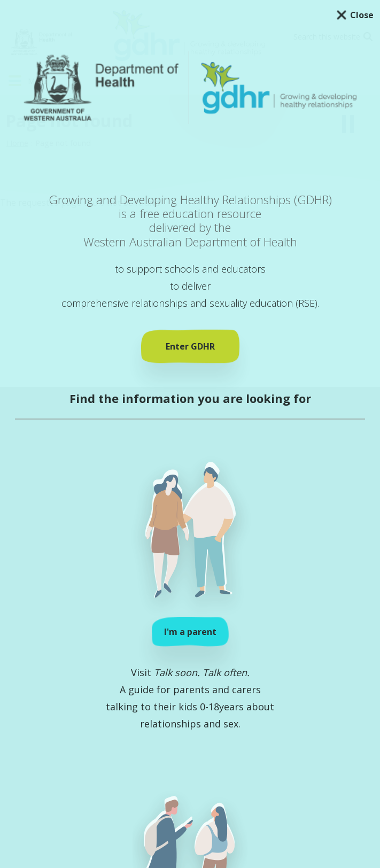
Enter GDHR (190, 346)
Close (362, 15)
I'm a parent (190, 632)
